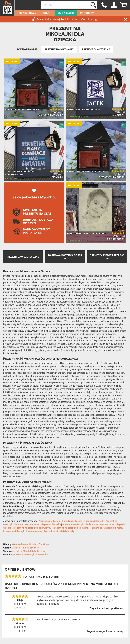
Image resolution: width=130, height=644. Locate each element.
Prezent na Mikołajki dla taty (59, 531)
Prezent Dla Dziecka (96, 49)
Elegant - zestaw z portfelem (106, 608)
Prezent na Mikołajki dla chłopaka (43, 525)
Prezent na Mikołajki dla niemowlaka (23, 531)
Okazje (47, 13)
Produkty (87, 13)
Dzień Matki (66, 13)
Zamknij (125, 19)
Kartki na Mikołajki (72, 521)
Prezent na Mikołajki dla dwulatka (80, 525)
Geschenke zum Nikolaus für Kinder (31, 545)
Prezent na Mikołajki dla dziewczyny (32, 528)
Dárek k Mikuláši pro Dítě (25, 548)
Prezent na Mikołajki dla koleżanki (71, 528)
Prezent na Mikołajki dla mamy (107, 528)
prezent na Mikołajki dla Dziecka (28, 551)
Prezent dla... (27, 13)
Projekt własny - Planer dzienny (105, 632)
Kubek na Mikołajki (94, 521)
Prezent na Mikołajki (59, 49)
